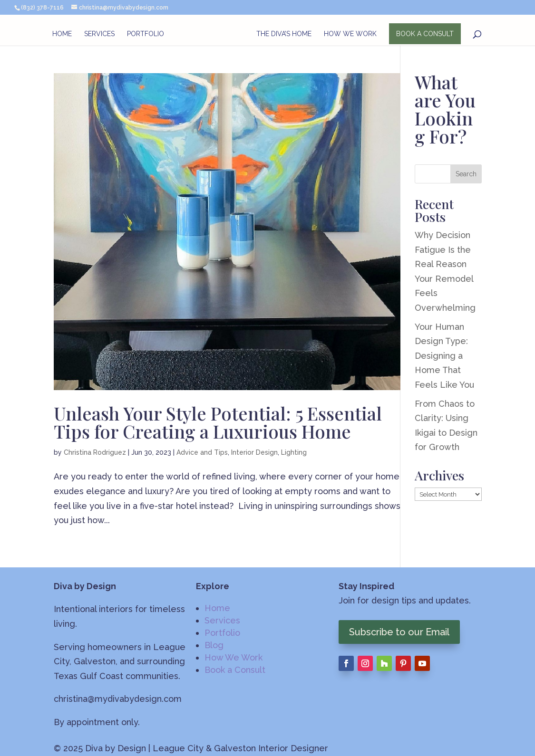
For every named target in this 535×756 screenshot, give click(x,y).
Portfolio (146, 34)
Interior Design (254, 452)
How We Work (350, 34)
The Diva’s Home (284, 34)
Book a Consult (235, 670)
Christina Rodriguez (95, 452)
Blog (214, 645)
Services (99, 34)
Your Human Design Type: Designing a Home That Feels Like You (444, 356)
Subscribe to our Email (399, 632)
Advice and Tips (202, 452)
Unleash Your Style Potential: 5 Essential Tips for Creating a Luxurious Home (218, 422)
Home (62, 34)
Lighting (294, 452)
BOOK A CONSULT (425, 34)
